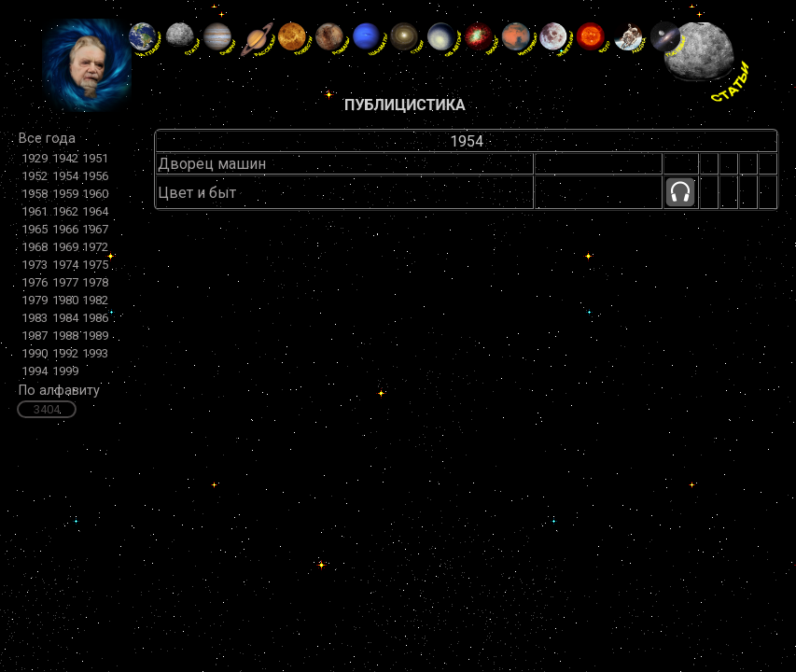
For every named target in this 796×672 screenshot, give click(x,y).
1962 (65, 211)
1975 (95, 265)
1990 (35, 353)
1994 (35, 371)
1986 (95, 318)
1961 (35, 211)
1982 (95, 300)
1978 (95, 282)
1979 (35, 300)
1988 (65, 336)
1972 (95, 247)
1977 (65, 282)
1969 (65, 247)
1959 (65, 194)
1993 (95, 353)
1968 (35, 247)
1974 (65, 265)
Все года (47, 139)
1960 (95, 194)
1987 (35, 336)
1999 (65, 371)
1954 (65, 176)
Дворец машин (212, 164)
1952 (35, 176)
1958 (35, 194)
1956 (95, 176)
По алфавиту (59, 391)
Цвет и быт (197, 193)
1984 (65, 318)
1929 (35, 158)
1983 (35, 318)
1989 (95, 336)
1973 (35, 265)
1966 (65, 229)
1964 (95, 211)
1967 (95, 229)
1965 (35, 229)
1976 (35, 282)
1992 (65, 353)
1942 (65, 158)
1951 (95, 158)
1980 (65, 300)
